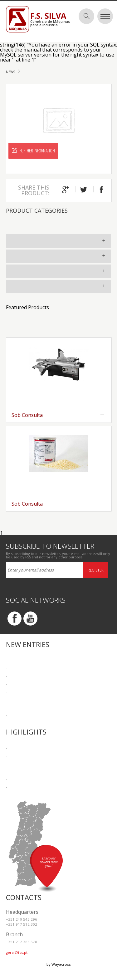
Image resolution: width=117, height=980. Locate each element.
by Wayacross (59, 964)
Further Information (33, 151)
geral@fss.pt (17, 952)
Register (96, 570)
